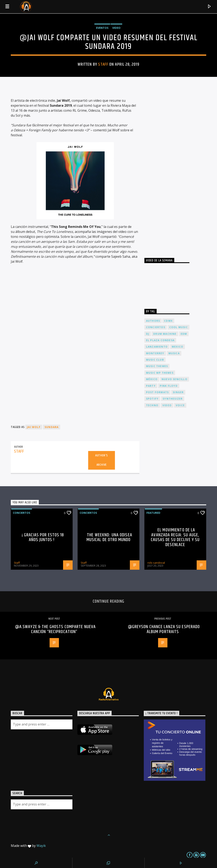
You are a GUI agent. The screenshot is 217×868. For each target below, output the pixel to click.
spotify (152, 399)
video (167, 405)
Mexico (177, 347)
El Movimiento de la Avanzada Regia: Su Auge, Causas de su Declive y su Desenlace (175, 537)
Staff (103, 64)
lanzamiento (157, 347)
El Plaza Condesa (160, 340)
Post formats (157, 392)
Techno (152, 405)
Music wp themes (160, 373)
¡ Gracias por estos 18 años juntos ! (43, 537)
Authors (153, 321)
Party (151, 386)
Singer (178, 392)
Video (116, 28)
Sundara (52, 427)
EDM (184, 334)
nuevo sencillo (174, 379)
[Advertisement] (176, 170)
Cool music (179, 327)
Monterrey (155, 353)
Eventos (102, 28)
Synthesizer (173, 399)
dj (148, 334)
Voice (180, 405)
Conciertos (22, 513)
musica (174, 353)
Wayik (41, 846)
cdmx (168, 321)
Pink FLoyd (169, 386)
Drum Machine (165, 334)
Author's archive (102, 460)
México (152, 379)
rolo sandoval (156, 563)
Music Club (155, 360)
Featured (153, 513)
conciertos (156, 327)
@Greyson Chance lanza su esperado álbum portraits (164, 629)
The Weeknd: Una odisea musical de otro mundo (109, 537)
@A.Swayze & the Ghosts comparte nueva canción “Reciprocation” (55, 629)
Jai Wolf (34, 427)
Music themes (157, 366)
